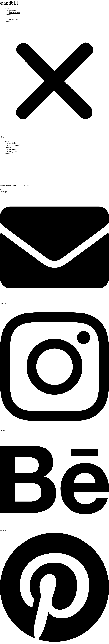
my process (13, 19)
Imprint (26, 186)
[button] (54, 81)
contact (7, 21)
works (7, 9)
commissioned (15, 13)
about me (8, 15)
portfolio (13, 11)
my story (13, 17)
